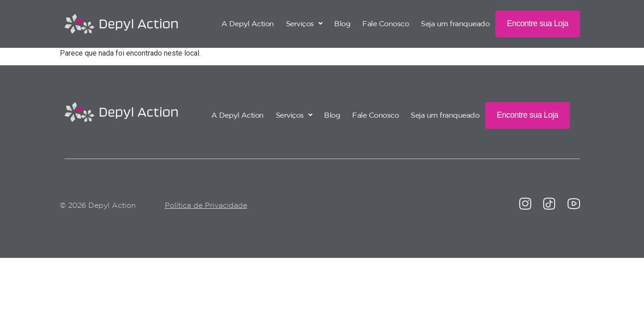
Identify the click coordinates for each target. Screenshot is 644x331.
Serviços (304, 23)
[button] (304, 23)
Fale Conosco (386, 23)
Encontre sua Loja (537, 23)
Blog (342, 23)
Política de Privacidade (206, 205)
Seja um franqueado (455, 23)
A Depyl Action (248, 23)
